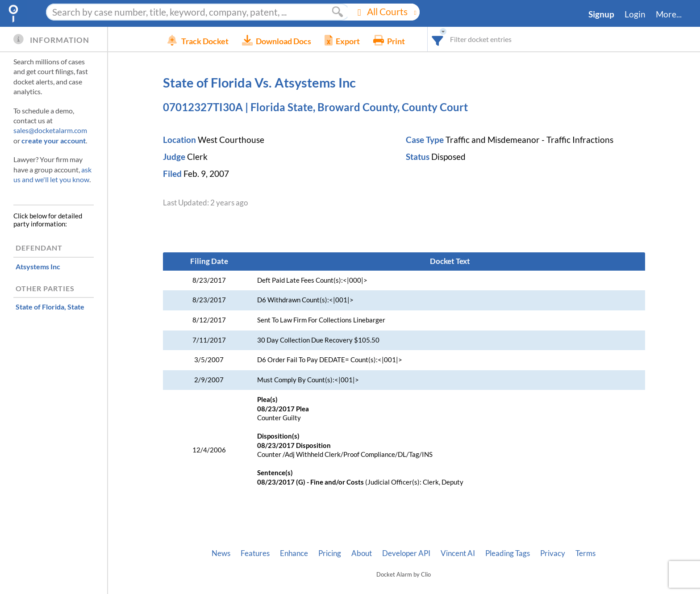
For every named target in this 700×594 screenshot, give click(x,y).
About (362, 553)
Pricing (330, 553)
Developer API (406, 553)
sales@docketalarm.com (50, 130)
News (221, 553)
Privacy (553, 553)
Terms (585, 553)
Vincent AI (458, 553)
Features (255, 553)
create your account (54, 140)
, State (50, 307)
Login (635, 14)
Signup (601, 14)
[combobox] (451, 39)
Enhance (294, 553)
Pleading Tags (508, 553)
